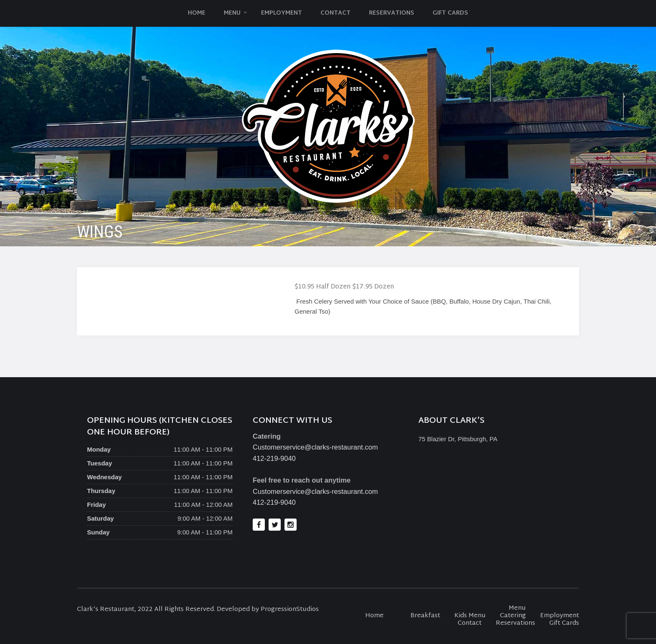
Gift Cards (450, 13)
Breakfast (425, 616)
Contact (336, 13)
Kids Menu (470, 616)
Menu (232, 13)
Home (197, 13)
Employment (282, 13)
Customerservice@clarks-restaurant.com (315, 447)
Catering (513, 616)
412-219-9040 (274, 458)
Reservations (392, 13)
